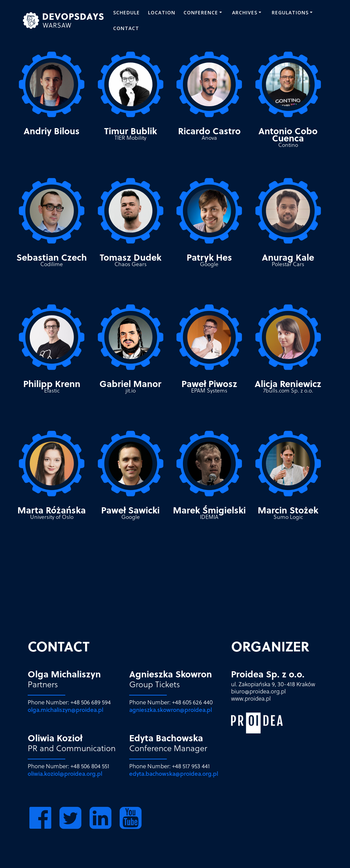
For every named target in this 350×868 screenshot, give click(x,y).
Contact (126, 28)
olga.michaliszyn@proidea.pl (65, 710)
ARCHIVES (245, 12)
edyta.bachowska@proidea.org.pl (174, 774)
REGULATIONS (290, 12)
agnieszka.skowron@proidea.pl (171, 710)
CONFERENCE (201, 12)
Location (162, 12)
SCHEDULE (126, 12)
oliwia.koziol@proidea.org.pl (65, 774)
